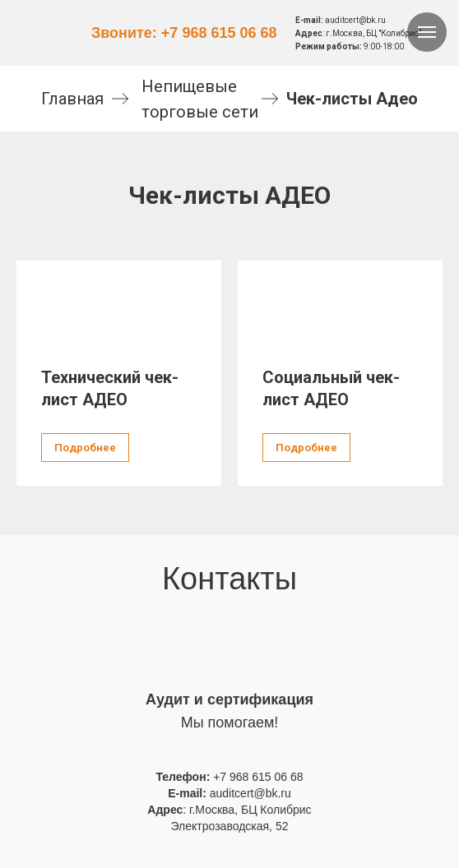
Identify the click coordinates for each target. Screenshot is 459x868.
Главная (72, 99)
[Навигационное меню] (427, 32)
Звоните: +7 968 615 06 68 (184, 33)
